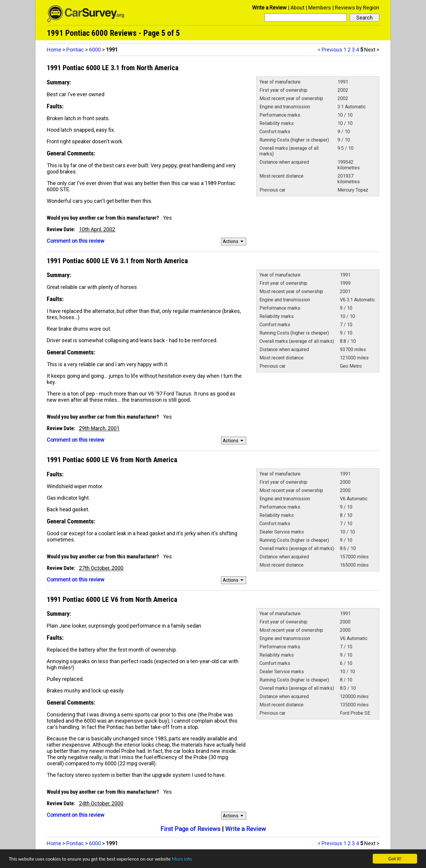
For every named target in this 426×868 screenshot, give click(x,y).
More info (182, 859)
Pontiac (75, 50)
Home (54, 50)
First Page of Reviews (190, 829)
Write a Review (269, 8)
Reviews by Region (357, 8)
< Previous (330, 50)
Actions (234, 241)
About (297, 8)
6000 (95, 50)
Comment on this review (76, 241)
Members (320, 8)
